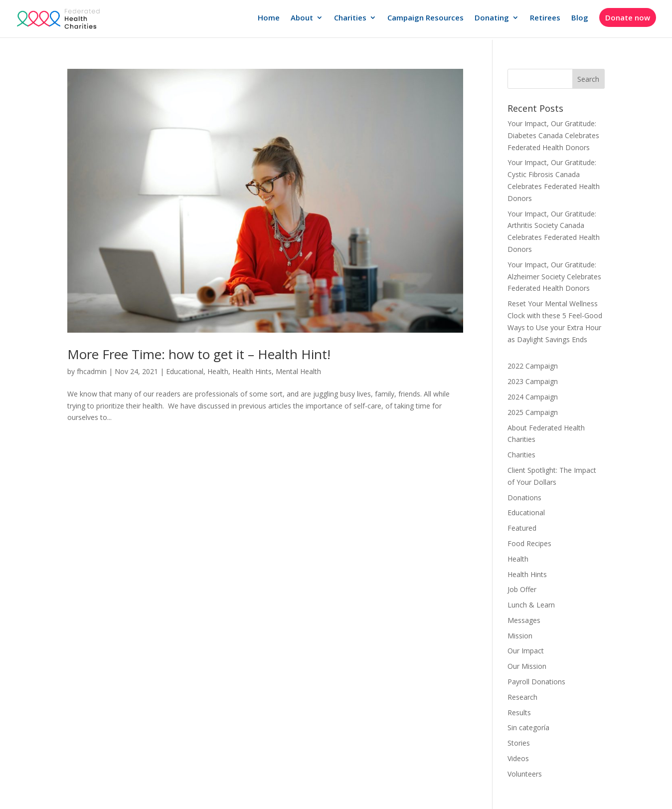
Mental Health (298, 371)
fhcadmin (92, 371)
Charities (350, 18)
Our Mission (527, 666)
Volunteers (525, 774)
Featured (522, 528)
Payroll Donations (536, 682)
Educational (185, 371)
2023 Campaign (533, 381)
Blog (580, 18)
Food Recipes (529, 543)
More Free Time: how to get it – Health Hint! (199, 354)
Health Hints (252, 371)
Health (218, 371)
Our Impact (526, 651)
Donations (524, 498)
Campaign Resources (425, 18)
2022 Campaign (533, 366)
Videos (518, 758)
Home (269, 18)
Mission (520, 636)
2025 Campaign (533, 412)
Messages (524, 620)
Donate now (628, 17)
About (302, 18)
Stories (519, 743)
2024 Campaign (533, 397)
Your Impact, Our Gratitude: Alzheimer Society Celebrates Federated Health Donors (554, 277)
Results (519, 712)
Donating (492, 18)
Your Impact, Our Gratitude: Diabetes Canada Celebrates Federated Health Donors (553, 135)
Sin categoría (528, 727)
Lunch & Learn (531, 605)
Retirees (545, 18)
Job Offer (522, 589)
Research (522, 697)
